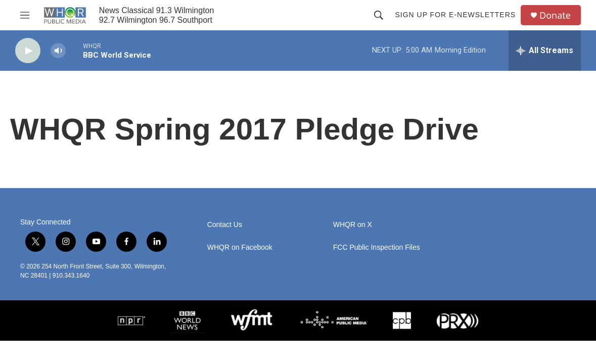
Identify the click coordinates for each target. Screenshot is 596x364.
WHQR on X (353, 225)
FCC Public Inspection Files (377, 247)
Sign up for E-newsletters (455, 15)
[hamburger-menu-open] (25, 15)
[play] (28, 51)
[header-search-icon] (379, 15)
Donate (555, 15)
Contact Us (225, 225)
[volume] (58, 51)
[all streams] (545, 51)
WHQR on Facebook (240, 247)
